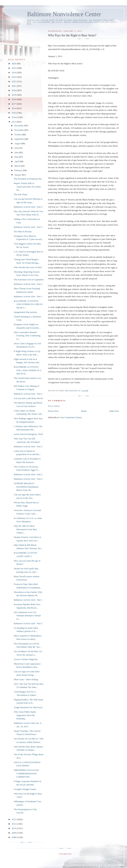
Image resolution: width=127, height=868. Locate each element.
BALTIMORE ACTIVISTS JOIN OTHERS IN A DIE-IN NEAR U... (28, 304)
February (19, 170)
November (19, 130)
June (17, 152)
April (17, 161)
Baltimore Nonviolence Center (64, 14)
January (18, 175)
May (17, 157)
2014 (14, 117)
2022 (14, 81)
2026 (14, 63)
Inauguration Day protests (25, 312)
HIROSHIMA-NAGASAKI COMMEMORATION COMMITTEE (26, 773)
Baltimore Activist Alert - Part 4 (28, 207)
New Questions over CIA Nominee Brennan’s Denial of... (27, 616)
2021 (14, 86)
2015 (14, 113)
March (18, 166)
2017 (14, 104)
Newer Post (53, 411)
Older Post (114, 411)
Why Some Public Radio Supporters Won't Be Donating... (25, 715)
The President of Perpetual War (28, 179)
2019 (14, 95)
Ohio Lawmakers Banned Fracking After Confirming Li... (27, 336)
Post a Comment (54, 406)
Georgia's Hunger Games (25, 789)
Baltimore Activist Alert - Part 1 (28, 296)
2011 (14, 824)
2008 (14, 837)
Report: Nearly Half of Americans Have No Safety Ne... (27, 187)
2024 (14, 72)
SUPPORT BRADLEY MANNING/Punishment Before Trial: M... (26, 487)
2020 (14, 90)
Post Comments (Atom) (71, 417)
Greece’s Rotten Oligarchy (26, 659)
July (17, 148)
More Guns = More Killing (26, 679)
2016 (14, 108)
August (18, 143)
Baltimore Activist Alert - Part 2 (28, 284)
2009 (14, 833)
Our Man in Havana (23, 231)
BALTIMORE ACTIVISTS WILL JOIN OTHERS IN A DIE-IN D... (27, 370)
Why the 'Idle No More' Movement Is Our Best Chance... (25, 529)
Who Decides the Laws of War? (28, 267)
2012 (14, 819)
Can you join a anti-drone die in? (28, 398)
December (19, 126)
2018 (14, 99)
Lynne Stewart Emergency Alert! (28, 434)
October (18, 134)
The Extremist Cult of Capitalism (29, 280)
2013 (14, 122)
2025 (14, 68)
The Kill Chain (20, 194)
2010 (14, 828)
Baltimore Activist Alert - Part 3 (28, 227)
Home (84, 411)
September (19, 139)
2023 (14, 77)
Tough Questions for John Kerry (28, 707)
